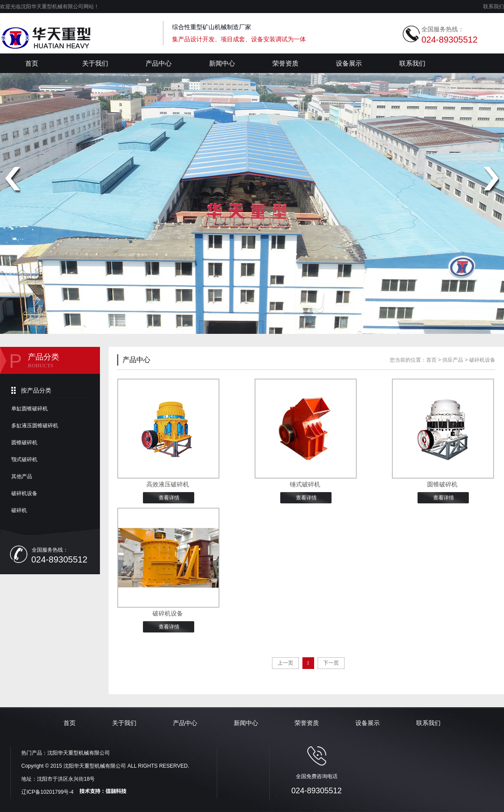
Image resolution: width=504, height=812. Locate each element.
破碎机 (19, 510)
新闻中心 (222, 63)
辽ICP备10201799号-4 (47, 792)
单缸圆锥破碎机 (30, 409)
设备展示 (349, 63)
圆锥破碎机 (24, 443)
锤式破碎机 (305, 484)
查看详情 (169, 498)
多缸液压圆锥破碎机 (35, 426)
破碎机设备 (24, 493)
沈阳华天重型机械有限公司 (79, 753)
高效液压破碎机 (168, 484)
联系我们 (494, 7)
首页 (32, 63)
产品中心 (159, 63)
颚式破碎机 (24, 459)
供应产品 (453, 360)
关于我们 (95, 63)
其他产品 (22, 476)
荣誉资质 (285, 63)
